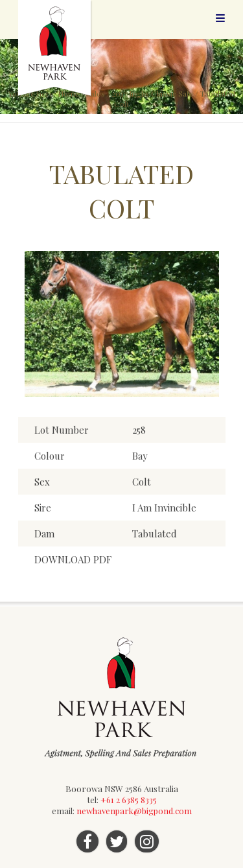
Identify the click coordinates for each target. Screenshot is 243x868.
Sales (96, 93)
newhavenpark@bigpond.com (134, 811)
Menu (220, 18)
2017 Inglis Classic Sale (152, 93)
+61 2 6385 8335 (129, 800)
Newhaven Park (55, 49)
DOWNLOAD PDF (73, 559)
